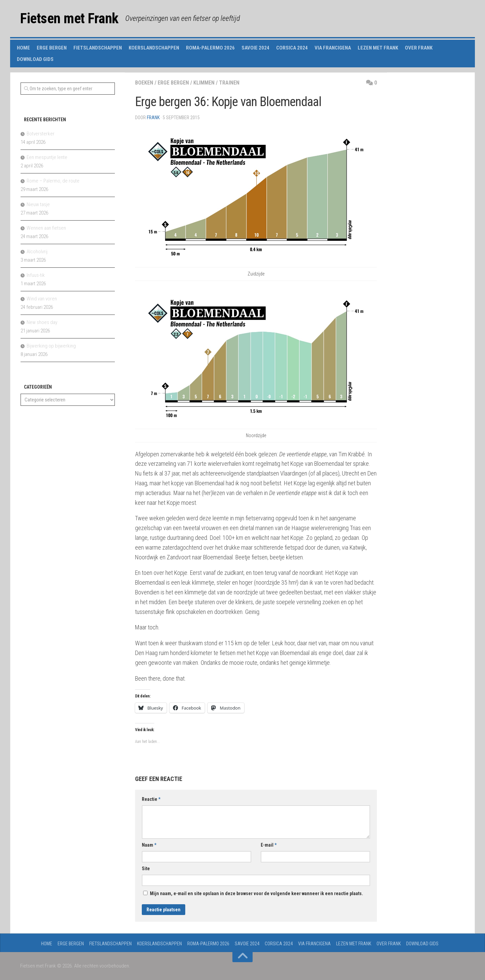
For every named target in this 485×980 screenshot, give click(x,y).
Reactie (151, 799)
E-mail (269, 845)
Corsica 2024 (292, 48)
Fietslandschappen (98, 48)
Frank (153, 118)
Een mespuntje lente (47, 157)
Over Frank (419, 48)
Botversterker (41, 134)
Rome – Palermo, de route (53, 181)
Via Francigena (333, 48)
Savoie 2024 (255, 48)
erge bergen (173, 83)
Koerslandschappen (154, 48)
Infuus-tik (36, 275)
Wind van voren (42, 299)
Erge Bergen (52, 48)
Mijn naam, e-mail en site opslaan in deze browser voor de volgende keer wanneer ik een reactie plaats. (256, 893)
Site (146, 869)
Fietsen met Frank (69, 18)
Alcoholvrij (37, 252)
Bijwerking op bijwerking (51, 346)
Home (23, 48)
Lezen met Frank (378, 48)
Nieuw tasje (38, 204)
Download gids (35, 59)
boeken (144, 83)
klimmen (204, 83)
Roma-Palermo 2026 (210, 48)
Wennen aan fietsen (46, 228)
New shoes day (42, 322)
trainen (229, 83)
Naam (149, 845)
